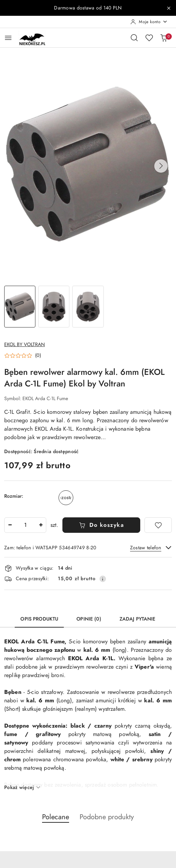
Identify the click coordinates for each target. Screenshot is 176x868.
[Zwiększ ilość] (41, 525)
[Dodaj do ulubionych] (158, 525)
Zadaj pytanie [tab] (138, 619)
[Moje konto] (149, 22)
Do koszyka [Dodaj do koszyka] (101, 525)
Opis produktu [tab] (39, 619)
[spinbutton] (25, 525)
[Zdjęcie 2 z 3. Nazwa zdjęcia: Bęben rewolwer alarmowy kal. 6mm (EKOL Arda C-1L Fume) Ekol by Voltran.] (54, 307)
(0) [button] (38, 356)
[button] (161, 166)
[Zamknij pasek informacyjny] (169, 8)
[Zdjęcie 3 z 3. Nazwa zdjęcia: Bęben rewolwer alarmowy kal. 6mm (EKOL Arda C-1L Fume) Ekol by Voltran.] (88, 307)
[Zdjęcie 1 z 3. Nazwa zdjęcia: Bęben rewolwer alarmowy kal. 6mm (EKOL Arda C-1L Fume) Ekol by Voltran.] (20, 307)
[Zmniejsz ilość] (10, 525)
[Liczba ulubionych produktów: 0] (149, 38)
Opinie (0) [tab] (89, 619)
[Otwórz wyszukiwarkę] (134, 38)
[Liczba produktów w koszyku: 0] (164, 38)
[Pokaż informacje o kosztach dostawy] (103, 579)
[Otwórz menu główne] (8, 38)
